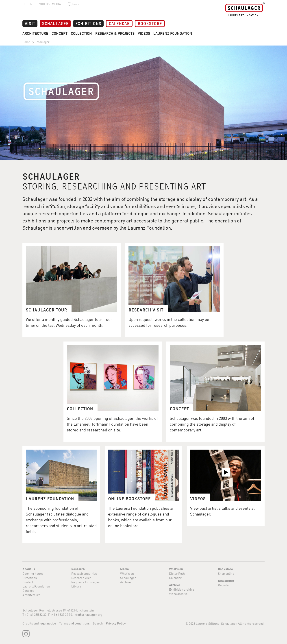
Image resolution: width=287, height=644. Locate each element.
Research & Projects (115, 33)
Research (78, 569)
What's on (127, 573)
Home (26, 42)
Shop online (226, 573)
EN (30, 4)
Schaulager (55, 23)
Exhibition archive (182, 589)
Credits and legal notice (39, 623)
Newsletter (226, 581)
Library (76, 586)
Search (98, 623)
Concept (60, 33)
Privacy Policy (116, 623)
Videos (44, 4)
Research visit (81, 578)
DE (24, 4)
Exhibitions (88, 23)
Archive (125, 582)
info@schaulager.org (88, 615)
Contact (28, 582)
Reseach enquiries (84, 573)
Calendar (119, 23)
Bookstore (150, 23)
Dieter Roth (177, 573)
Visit (30, 23)
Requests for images (85, 582)
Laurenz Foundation (173, 33)
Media (56, 4)
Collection (81, 33)
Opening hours (33, 573)
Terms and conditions (74, 623)
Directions (30, 578)
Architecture (35, 33)
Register (224, 585)
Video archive (178, 594)
